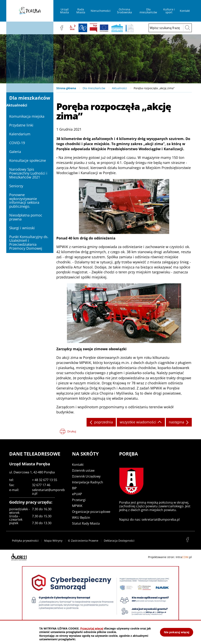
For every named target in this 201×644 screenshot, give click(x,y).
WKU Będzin (81, 518)
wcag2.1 (72, 28)
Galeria (15, 152)
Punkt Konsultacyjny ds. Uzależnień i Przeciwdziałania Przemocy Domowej (29, 242)
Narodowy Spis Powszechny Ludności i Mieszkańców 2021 (28, 173)
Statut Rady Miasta (86, 523)
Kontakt (78, 465)
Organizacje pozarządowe (91, 512)
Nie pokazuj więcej (177, 632)
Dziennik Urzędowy (86, 476)
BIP (93, 28)
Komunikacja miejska (27, 116)
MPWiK (77, 506)
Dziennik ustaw (83, 470)
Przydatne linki (21, 125)
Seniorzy (16, 186)
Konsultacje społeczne (28, 160)
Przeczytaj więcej (92, 628)
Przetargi (79, 500)
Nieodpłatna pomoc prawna (26, 217)
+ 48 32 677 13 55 (45, 480)
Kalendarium (20, 134)
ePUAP (77, 494)
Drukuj (72, 431)
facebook (62, 28)
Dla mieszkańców (94, 88)
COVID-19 (17, 143)
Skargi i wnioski (22, 228)
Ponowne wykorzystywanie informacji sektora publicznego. (24, 201)
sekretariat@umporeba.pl (48, 492)
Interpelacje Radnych (88, 482)
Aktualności (119, 88)
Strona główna (66, 88)
